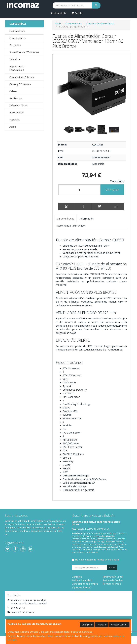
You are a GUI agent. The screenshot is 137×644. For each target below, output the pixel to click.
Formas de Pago (112, 584)
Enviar (112, 567)
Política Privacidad (82, 580)
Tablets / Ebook (19, 105)
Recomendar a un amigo (71, 226)
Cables (13, 91)
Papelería (15, 119)
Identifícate (59, 13)
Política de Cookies (113, 580)
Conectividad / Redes (22, 77)
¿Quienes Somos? (82, 587)
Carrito (77, 13)
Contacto (77, 577)
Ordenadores (17, 31)
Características (65, 219)
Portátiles (15, 45)
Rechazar (102, 625)
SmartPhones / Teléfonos (24, 52)
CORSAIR (98, 145)
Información (87, 219)
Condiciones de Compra (85, 584)
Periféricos (16, 98)
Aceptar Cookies (119, 625)
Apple (13, 127)
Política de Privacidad (89, 552)
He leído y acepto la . (97, 560)
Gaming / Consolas (20, 84)
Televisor (15, 59)
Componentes (18, 38)
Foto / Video (16, 112)
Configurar (87, 625)
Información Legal (113, 577)
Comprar (112, 190)
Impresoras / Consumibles (17, 68)
